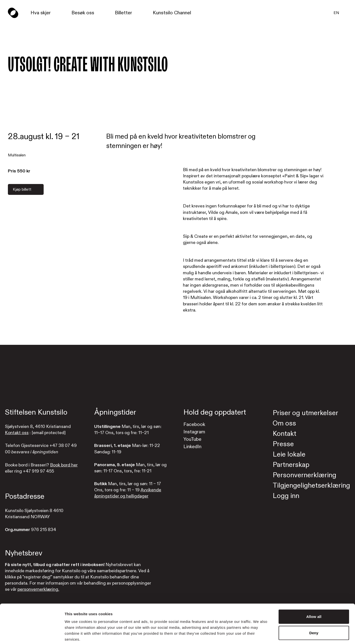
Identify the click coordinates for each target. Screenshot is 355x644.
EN (336, 13)
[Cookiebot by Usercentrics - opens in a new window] (32, 634)
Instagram (194, 432)
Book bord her (64, 465)
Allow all (314, 592)
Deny (314, 608)
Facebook (194, 424)
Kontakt (284, 434)
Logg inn (286, 496)
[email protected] (49, 433)
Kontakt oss (17, 433)
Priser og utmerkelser (305, 413)
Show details (259, 634)
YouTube (192, 439)
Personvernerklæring (304, 475)
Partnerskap (291, 465)
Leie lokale (289, 454)
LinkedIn (192, 447)
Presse (283, 444)
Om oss (284, 423)
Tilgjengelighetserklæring (311, 486)
